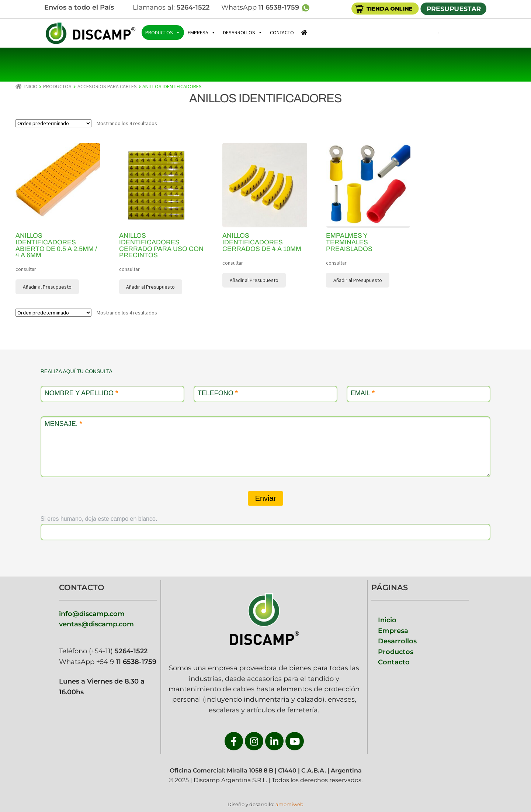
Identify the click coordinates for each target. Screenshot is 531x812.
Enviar (266, 498)
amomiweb (289, 804)
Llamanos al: (171, 7)
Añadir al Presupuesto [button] (47, 287)
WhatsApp (269, 7)
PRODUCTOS (163, 32)
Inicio (31, 86)
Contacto (394, 662)
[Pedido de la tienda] (53, 123)
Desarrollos (397, 641)
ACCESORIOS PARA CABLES (107, 86)
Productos (396, 652)
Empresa (393, 631)
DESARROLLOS (243, 32)
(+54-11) (117, 651)
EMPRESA (202, 32)
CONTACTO (282, 32)
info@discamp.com (92, 614)
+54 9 (126, 662)
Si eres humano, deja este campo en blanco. (99, 519)
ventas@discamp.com (96, 624)
